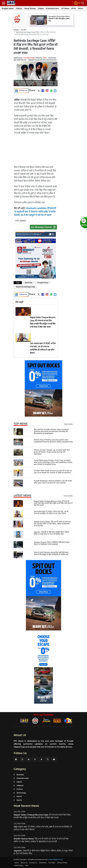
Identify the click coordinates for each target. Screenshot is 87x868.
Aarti (45, 58)
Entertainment (52, 9)
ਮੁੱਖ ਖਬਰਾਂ (24, 30)
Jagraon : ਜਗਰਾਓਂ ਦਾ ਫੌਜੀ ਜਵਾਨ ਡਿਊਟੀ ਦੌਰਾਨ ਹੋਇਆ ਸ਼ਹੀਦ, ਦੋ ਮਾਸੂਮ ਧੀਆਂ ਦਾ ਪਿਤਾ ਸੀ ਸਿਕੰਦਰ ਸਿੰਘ (51, 533)
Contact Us (33, 863)
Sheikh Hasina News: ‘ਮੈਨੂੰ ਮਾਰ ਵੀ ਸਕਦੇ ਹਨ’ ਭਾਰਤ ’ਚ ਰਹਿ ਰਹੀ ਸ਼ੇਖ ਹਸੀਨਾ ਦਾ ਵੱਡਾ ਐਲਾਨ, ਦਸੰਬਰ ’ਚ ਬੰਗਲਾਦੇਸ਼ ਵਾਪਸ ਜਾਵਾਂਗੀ (52, 524)
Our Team (52, 863)
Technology (20, 793)
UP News (65, 9)
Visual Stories (30, 9)
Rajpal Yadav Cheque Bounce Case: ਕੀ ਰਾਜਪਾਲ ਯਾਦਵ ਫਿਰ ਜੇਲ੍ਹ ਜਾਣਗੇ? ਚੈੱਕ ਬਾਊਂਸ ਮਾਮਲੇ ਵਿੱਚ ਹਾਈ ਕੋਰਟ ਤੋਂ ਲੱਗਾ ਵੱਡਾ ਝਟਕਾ (53, 503)
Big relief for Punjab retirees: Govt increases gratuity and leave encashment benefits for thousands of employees (51, 431)
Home (16, 30)
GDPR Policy (19, 865)
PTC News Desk (29, 58)
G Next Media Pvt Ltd (55, 859)
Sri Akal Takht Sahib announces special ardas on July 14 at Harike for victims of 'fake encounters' (53, 471)
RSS (27, 865)
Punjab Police (43, 283)
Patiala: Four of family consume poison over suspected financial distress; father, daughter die (53, 441)
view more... (69, 424)
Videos (41, 9)
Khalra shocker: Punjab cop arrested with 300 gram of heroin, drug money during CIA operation (52, 452)
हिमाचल (81, 9)
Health (18, 782)
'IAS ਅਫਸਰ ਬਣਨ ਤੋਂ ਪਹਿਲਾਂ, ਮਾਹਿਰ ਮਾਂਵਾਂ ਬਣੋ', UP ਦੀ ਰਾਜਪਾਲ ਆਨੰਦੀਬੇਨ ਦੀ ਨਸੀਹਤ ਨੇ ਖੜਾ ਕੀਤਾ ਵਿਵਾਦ (51, 512)
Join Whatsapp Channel (44, 227)
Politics (19, 9)
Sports (18, 800)
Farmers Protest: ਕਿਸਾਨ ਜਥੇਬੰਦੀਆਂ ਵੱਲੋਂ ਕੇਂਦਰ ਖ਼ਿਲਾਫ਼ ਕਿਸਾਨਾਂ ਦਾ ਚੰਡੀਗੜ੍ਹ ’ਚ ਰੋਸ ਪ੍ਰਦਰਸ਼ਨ (52, 543)
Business (19, 775)
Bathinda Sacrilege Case (25, 287)
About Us (24, 863)
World (18, 796)
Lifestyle (18, 786)
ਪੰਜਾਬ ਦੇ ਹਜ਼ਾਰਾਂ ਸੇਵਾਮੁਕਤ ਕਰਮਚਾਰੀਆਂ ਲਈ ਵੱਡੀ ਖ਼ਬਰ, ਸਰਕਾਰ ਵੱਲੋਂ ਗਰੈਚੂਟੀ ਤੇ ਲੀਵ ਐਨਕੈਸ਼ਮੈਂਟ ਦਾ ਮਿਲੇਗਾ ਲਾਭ (51, 553)
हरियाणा (74, 9)
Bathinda (28, 283)
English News (8, 9)
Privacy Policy (62, 863)
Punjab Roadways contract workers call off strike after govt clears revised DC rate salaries (53, 482)
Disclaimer (43, 863)
